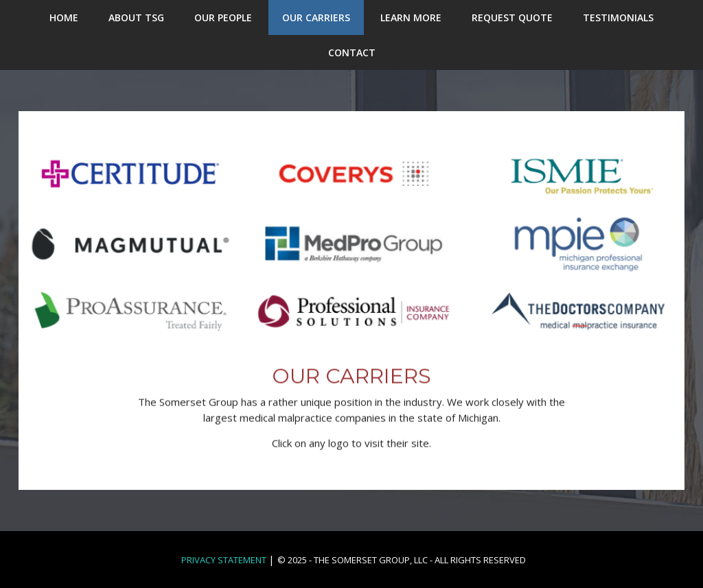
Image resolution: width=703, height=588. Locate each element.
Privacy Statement (224, 560)
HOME (64, 17)
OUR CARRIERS (316, 17)
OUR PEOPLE (223, 17)
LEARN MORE (411, 17)
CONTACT (352, 52)
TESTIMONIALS (618, 17)
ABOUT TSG (136, 17)
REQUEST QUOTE (512, 17)
